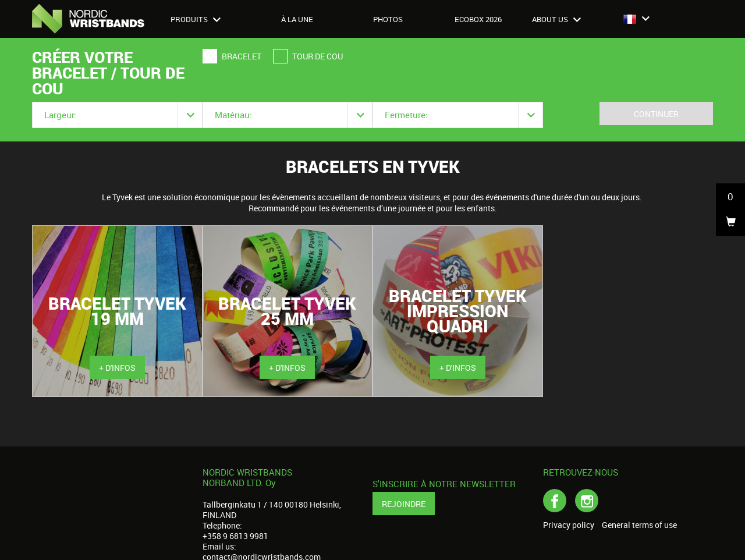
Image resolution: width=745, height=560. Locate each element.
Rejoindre (404, 504)
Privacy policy (569, 525)
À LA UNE (297, 19)
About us (556, 19)
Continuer (656, 114)
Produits (196, 19)
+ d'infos (117, 368)
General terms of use (639, 525)
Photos (388, 19)
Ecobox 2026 (478, 19)
